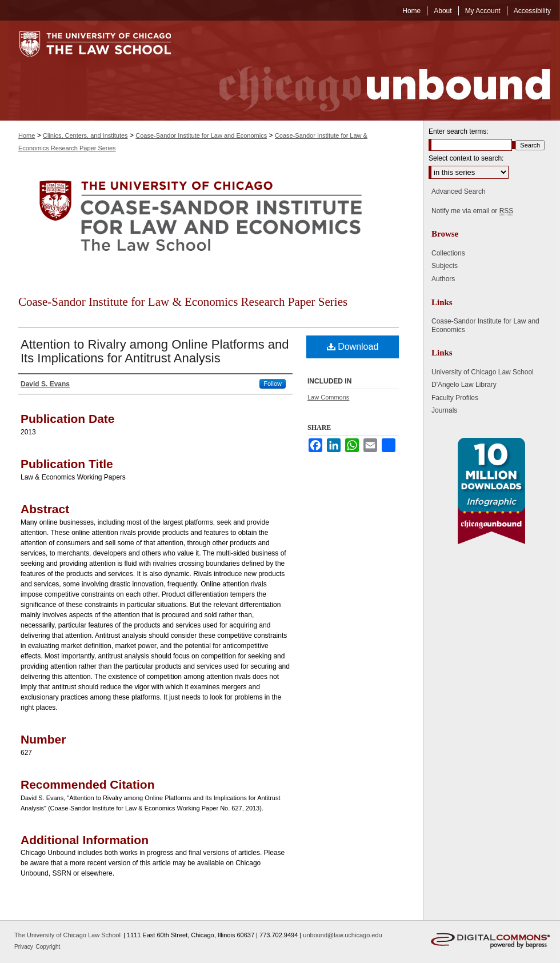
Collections (448, 253)
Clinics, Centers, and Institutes (85, 135)
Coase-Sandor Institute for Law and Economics (201, 135)
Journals (444, 410)
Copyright (48, 947)
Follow (273, 383)
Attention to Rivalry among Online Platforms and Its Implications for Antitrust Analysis (155, 351)
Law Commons (328, 397)
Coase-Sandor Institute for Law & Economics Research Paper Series (183, 302)
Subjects (445, 266)
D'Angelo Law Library (464, 385)
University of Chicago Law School (483, 372)
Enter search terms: (459, 131)
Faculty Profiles (455, 398)
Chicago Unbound (374, 71)
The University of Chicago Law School (67, 935)
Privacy (25, 947)
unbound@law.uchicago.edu (342, 935)
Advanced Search (459, 191)
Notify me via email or (472, 211)
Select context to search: (466, 158)
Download (353, 347)
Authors (443, 279)
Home (27, 135)
